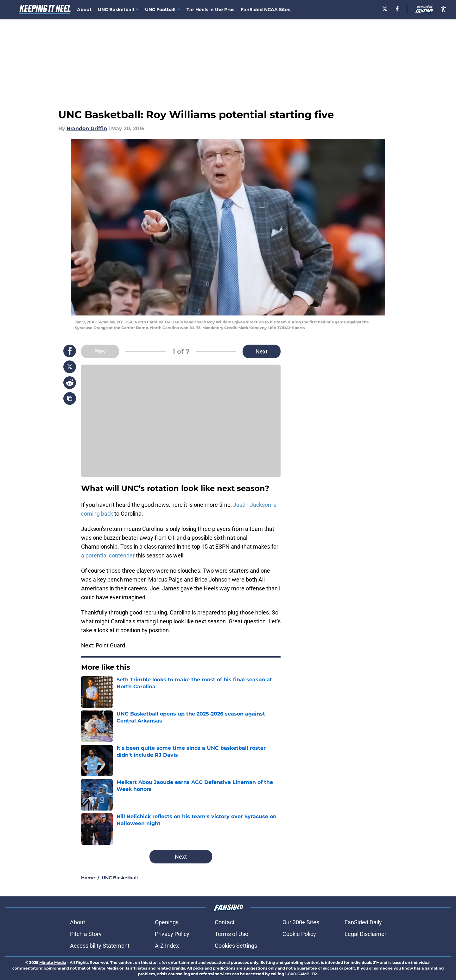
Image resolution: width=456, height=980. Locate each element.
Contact (225, 922)
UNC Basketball (120, 878)
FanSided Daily (363, 922)
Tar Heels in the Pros (210, 10)
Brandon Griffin (87, 128)
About (84, 10)
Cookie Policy (299, 934)
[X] (385, 9)
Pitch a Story (86, 934)
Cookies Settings (236, 946)
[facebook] (397, 9)
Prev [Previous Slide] (100, 351)
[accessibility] (443, 9)
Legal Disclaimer (365, 934)
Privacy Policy (172, 934)
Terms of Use (231, 934)
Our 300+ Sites (301, 922)
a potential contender (108, 555)
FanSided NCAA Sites (265, 10)
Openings (167, 922)
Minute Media (53, 962)
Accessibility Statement (100, 946)
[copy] (70, 398)
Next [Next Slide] (262, 351)
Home (88, 878)
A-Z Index (167, 946)
